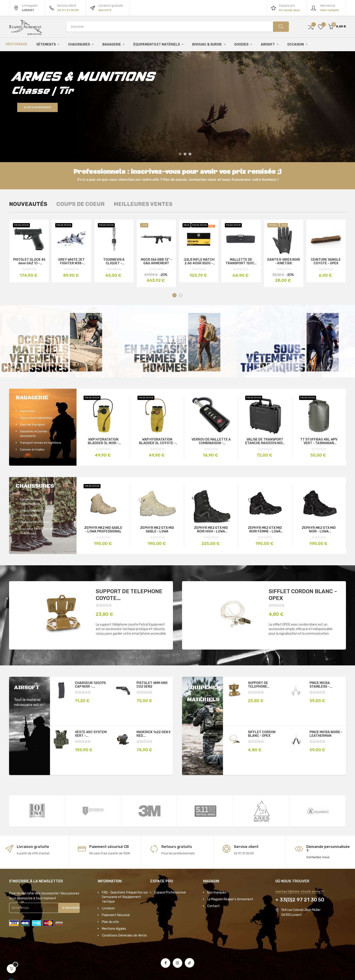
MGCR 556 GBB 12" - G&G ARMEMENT (156, 262)
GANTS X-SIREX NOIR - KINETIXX (284, 262)
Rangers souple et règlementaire (33, 502)
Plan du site (110, 922)
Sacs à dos (28, 411)
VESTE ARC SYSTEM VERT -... (91, 734)
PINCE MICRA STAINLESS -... (321, 685)
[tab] (28, 204)
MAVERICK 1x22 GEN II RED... (154, 734)
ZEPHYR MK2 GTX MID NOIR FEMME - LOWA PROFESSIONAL (265, 530)
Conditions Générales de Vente (124, 935)
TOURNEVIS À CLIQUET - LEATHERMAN (114, 262)
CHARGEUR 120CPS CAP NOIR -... (90, 685)
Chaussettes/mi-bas (35, 522)
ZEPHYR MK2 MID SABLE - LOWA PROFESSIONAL (103, 530)
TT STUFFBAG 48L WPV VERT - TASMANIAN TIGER (319, 441)
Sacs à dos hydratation (36, 418)
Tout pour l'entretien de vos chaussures (39, 531)
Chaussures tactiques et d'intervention (37, 513)
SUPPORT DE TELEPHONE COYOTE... (129, 595)
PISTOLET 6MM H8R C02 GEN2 (152, 685)
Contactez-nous (318, 857)
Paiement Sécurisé (116, 915)
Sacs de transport (32, 425)
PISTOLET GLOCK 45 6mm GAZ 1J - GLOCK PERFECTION (29, 262)
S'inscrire (71, 908)
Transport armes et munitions (41, 443)
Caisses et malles (32, 449)
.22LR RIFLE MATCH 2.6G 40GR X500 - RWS (199, 262)
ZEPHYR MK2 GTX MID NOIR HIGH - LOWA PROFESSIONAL (211, 530)
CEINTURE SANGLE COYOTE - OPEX (326, 262)
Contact (213, 906)
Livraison (108, 908)
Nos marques (217, 892)
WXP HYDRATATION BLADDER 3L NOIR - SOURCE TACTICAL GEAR (103, 441)
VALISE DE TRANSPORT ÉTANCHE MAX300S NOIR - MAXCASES (265, 441)
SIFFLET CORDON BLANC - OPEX (303, 595)
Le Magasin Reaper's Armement (230, 899)
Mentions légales (114, 929)
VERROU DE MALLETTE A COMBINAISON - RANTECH (211, 441)
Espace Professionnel (170, 892)
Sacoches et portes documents (34, 434)
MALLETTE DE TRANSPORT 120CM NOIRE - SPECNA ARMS (241, 262)
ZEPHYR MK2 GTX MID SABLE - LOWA (157, 530)
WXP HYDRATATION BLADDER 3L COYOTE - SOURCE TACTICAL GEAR (157, 441)
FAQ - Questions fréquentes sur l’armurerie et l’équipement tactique (125, 897)
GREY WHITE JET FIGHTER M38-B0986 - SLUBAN (71, 262)
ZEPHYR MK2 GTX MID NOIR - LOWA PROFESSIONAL (319, 530)
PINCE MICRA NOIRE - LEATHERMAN (326, 734)
